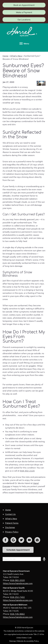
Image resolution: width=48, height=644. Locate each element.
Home (5, 56)
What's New (16, 56)
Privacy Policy (12, 532)
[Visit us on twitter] (21, 540)
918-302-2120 (27, 471)
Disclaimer (10, 527)
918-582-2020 (17, 580)
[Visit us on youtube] (29, 540)
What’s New (11, 519)
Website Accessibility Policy (28, 641)
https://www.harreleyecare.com (18, 583)
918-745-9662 (17, 614)
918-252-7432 (17, 597)
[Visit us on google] (13, 540)
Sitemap (12, 641)
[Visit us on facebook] (5, 540)
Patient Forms (12, 523)
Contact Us (10, 514)
